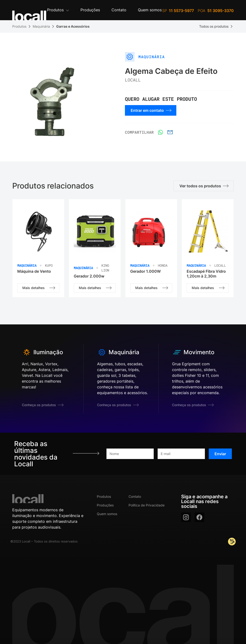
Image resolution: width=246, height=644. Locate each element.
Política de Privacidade (147, 505)
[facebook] (199, 517)
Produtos (19, 26)
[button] (58, 10)
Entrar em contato (151, 110)
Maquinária (41, 26)
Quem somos (107, 514)
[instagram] (186, 517)
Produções (105, 505)
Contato (135, 496)
